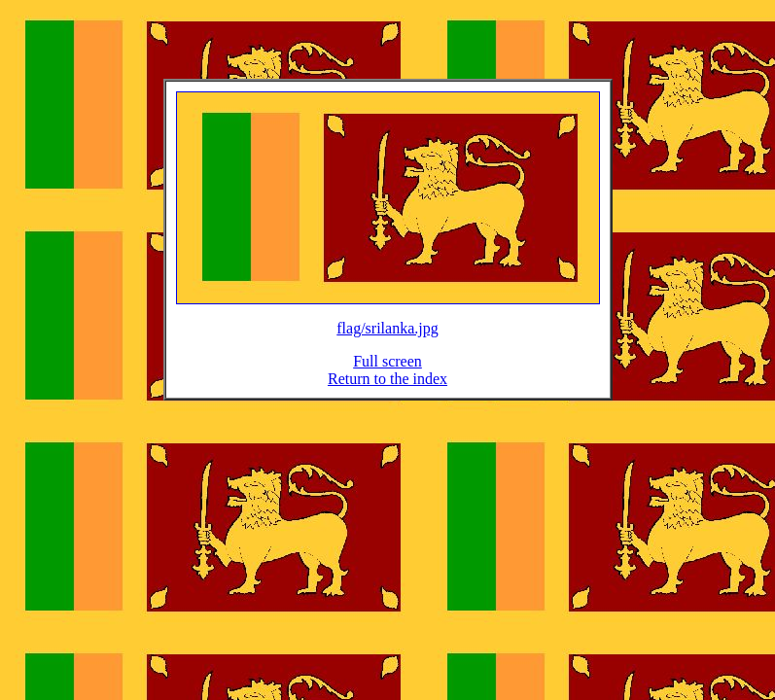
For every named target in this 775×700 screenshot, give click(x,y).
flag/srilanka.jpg (387, 340)
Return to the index (387, 390)
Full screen (387, 373)
